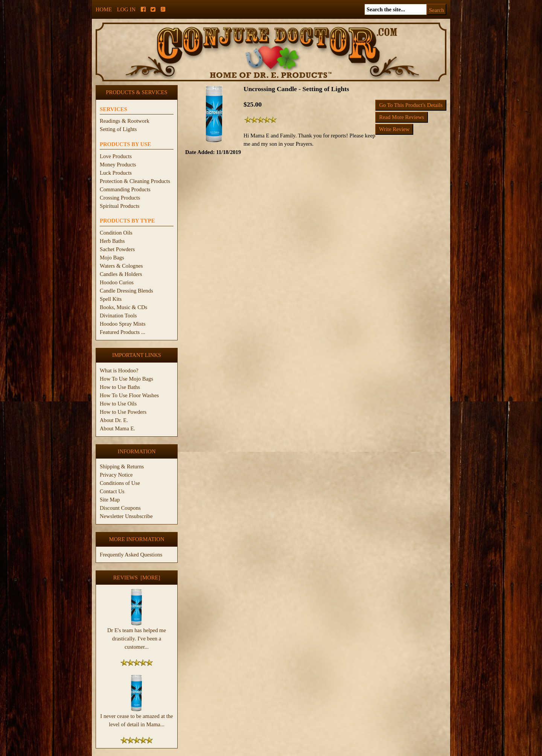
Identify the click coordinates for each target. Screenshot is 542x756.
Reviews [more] (137, 578)
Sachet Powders (117, 249)
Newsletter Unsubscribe (126, 516)
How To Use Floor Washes (129, 395)
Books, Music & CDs (123, 307)
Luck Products (116, 173)
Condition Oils (116, 233)
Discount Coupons (120, 508)
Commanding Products (125, 189)
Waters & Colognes (121, 266)
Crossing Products (120, 198)
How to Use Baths (120, 387)
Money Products (118, 165)
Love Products (116, 156)
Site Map (110, 500)
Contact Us (112, 491)
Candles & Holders (121, 274)
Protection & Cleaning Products (135, 181)
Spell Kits (111, 299)
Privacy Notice (116, 475)
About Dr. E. (114, 420)
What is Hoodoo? (119, 370)
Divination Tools (118, 316)
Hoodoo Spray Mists (123, 324)
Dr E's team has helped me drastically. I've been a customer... (137, 636)
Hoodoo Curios (117, 282)
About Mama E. (117, 428)
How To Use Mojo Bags (126, 379)
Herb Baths (112, 241)
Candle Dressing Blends (126, 291)
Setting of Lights (118, 129)
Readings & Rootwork (125, 121)
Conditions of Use (120, 483)
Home (104, 9)
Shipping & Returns (122, 466)
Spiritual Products (120, 206)
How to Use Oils (118, 404)
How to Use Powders (123, 412)
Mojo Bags (112, 258)
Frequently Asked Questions (131, 555)
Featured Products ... (123, 332)
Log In (126, 9)
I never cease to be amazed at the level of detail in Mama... (136, 717)
